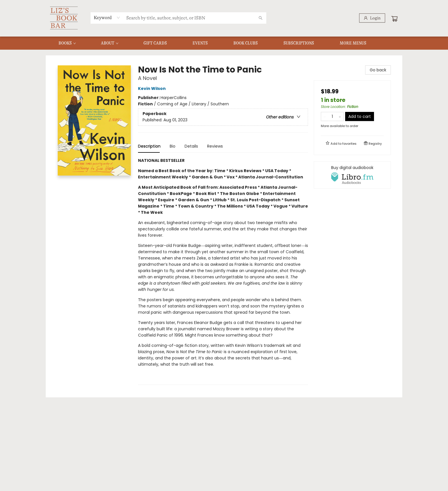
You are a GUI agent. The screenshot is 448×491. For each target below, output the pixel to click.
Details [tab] (191, 146)
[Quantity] (332, 116)
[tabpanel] (223, 271)
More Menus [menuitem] (353, 43)
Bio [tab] (173, 146)
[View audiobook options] (352, 175)
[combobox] (107, 18)
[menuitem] (67, 43)
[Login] (372, 18)
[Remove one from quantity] (325, 116)
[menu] (224, 43)
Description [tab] (149, 146)
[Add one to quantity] (340, 116)
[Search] (261, 18)
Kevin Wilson (153, 88)
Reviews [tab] (215, 146)
